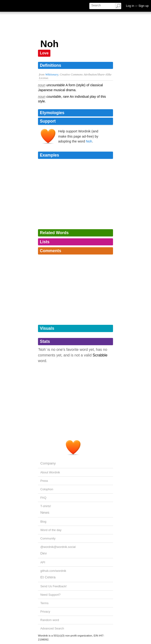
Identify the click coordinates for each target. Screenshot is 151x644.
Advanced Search (52, 628)
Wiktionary (52, 75)
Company (48, 463)
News (45, 512)
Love (44, 53)
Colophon (47, 489)
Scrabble (100, 355)
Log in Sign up (137, 6)
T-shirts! (46, 506)
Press (44, 481)
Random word (50, 620)
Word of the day (51, 530)
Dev (43, 553)
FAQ (43, 498)
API (43, 562)
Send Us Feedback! (53, 586)
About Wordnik (50, 472)
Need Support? (50, 595)
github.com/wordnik (53, 571)
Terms (44, 603)
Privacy (45, 612)
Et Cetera (48, 577)
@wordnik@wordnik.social (58, 547)
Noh (89, 141)
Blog (43, 522)
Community (48, 538)
